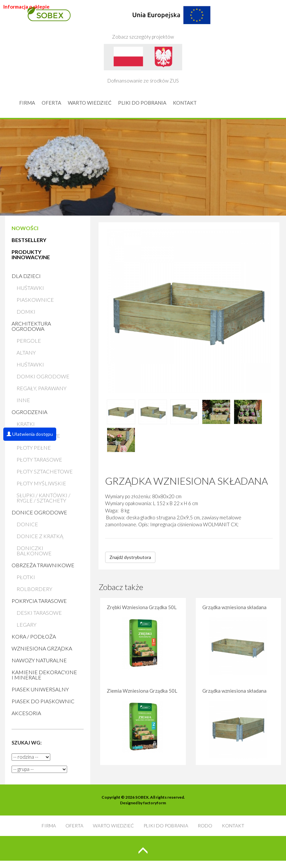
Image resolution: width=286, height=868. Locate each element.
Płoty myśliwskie (41, 483)
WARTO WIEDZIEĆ (90, 103)
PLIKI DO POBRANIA (142, 103)
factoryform (155, 803)
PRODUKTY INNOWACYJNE (31, 254)
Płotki (26, 577)
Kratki (26, 424)
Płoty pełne (34, 448)
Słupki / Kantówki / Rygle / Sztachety (43, 498)
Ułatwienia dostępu (30, 434)
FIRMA (27, 103)
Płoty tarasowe (39, 459)
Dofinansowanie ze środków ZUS (143, 64)
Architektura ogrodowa (31, 326)
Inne (23, 400)
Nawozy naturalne (39, 660)
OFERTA (51, 103)
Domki (26, 312)
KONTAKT (185, 103)
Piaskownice (35, 300)
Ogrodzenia (29, 412)
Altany (26, 352)
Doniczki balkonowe (34, 551)
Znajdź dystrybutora (130, 557)
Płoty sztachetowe (45, 471)
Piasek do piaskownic (43, 701)
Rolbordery (34, 589)
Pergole (29, 341)
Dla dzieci (26, 276)
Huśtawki (30, 288)
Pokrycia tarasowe (39, 601)
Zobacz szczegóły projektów (161, 20)
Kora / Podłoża (34, 636)
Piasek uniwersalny (40, 689)
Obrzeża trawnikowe (43, 565)
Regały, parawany (41, 388)
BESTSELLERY (29, 240)
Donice (27, 524)
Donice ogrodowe (39, 512)
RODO (205, 826)
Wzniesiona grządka (42, 648)
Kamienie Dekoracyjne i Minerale (44, 675)
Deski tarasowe (39, 613)
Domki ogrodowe (43, 376)
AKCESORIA (26, 713)
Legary (26, 625)
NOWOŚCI (25, 228)
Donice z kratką (40, 536)
